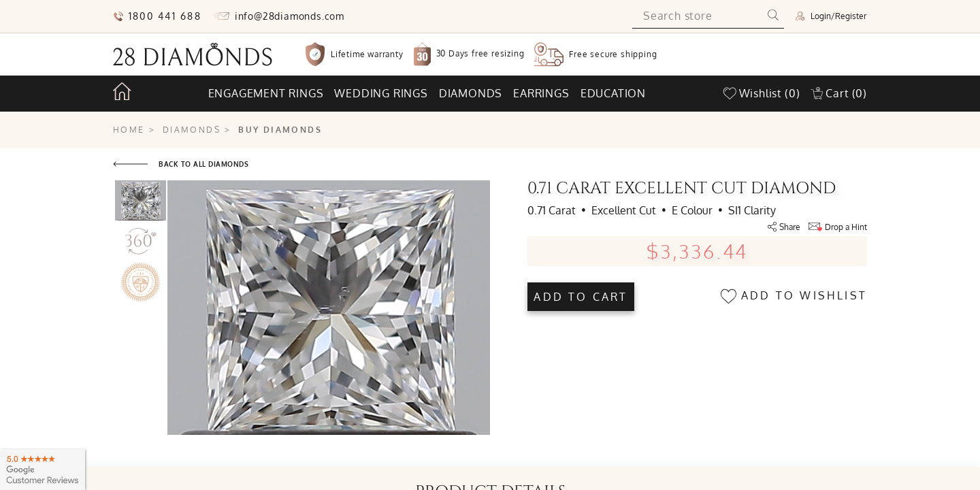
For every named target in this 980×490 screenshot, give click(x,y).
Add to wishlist (794, 296)
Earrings (541, 93)
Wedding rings (381, 93)
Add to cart (581, 297)
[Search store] (697, 16)
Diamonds (471, 93)
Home (129, 130)
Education (613, 93)
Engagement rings (266, 93)
